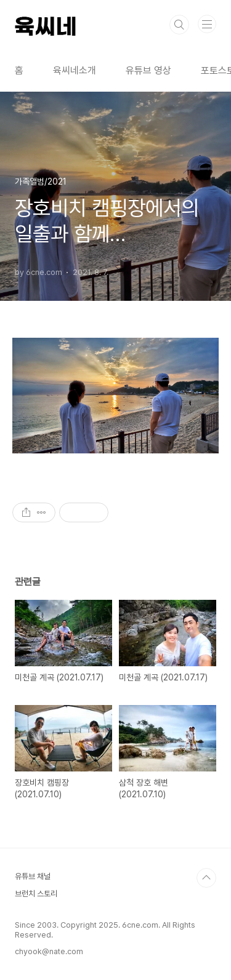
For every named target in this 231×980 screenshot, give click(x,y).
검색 (179, 25)
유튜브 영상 (148, 70)
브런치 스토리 (36, 894)
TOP (206, 878)
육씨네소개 (75, 70)
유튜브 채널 (33, 876)
